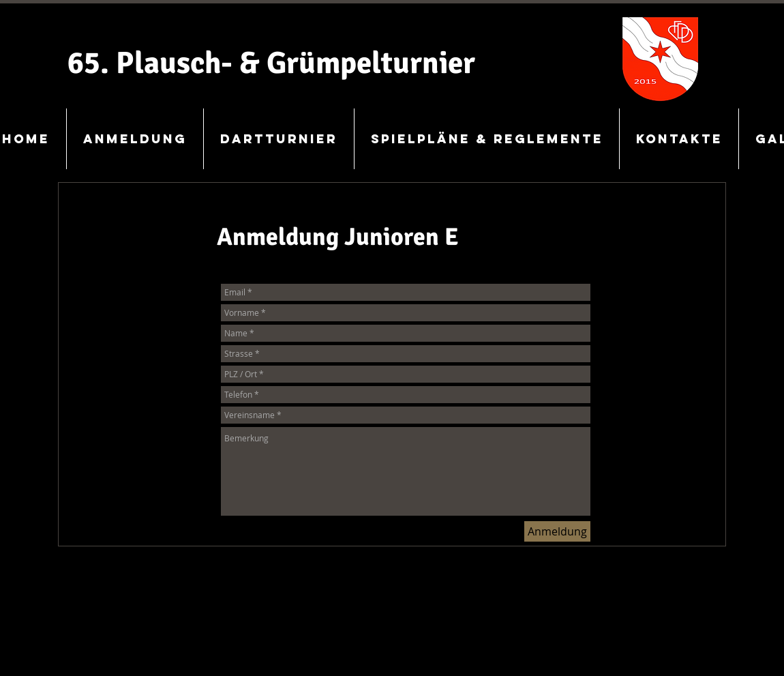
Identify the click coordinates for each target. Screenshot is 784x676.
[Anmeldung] (557, 531)
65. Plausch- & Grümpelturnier (271, 63)
